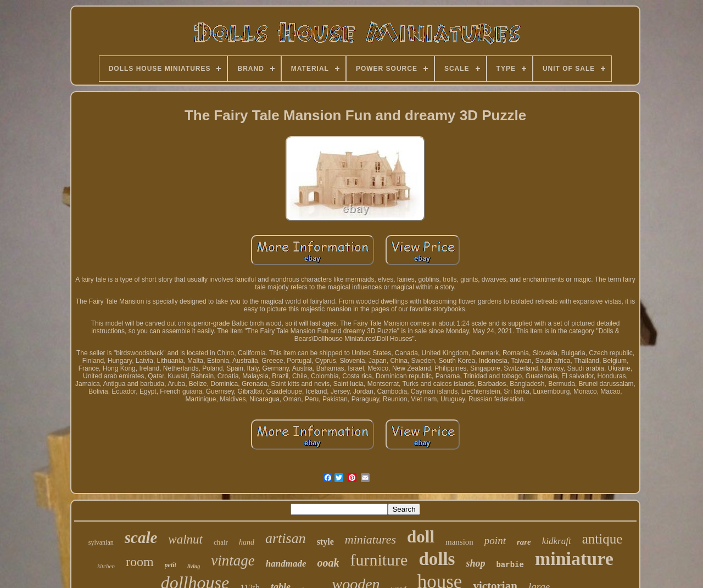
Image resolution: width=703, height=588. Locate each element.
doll (421, 537)
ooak (328, 563)
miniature (574, 559)
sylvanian (101, 542)
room (140, 562)
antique (602, 539)
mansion (459, 542)
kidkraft (557, 541)
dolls (437, 559)
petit (171, 565)
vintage (233, 561)
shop (475, 563)
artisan (286, 538)
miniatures (370, 539)
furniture (379, 560)
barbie (510, 565)
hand (247, 542)
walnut (185, 539)
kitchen (106, 566)
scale (141, 537)
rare (524, 542)
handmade (286, 564)
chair (221, 542)
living (194, 566)
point (495, 541)
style (325, 542)
